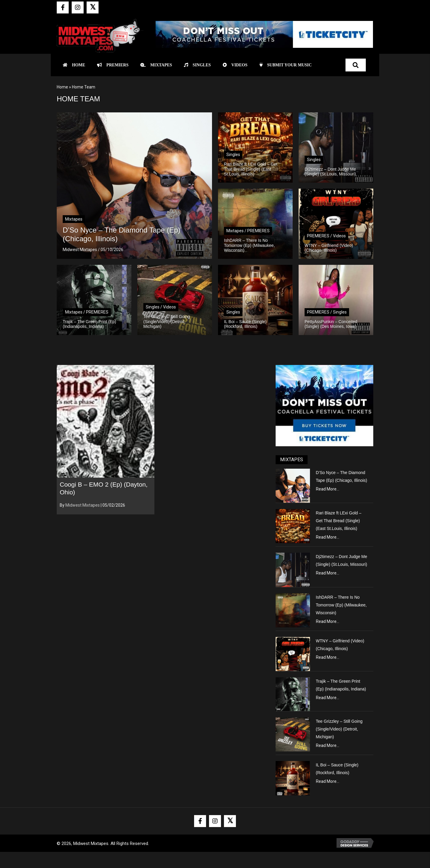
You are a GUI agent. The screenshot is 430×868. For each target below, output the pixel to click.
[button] (63, 7)
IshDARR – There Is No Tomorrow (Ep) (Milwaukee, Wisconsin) (341, 605)
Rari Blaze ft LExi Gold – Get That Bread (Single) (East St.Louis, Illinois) (339, 521)
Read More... (328, 489)
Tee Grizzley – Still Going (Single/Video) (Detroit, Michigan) (339, 729)
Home (62, 87)
